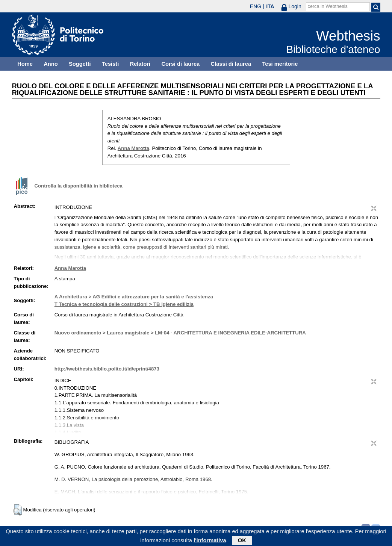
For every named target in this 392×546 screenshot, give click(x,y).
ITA (270, 6)
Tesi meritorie (280, 64)
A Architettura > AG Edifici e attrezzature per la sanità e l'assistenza (134, 297)
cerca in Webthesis (328, 6)
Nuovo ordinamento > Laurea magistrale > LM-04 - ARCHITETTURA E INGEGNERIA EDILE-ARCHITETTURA (180, 333)
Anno (51, 64)
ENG (256, 6)
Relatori (140, 64)
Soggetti (80, 64)
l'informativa (210, 541)
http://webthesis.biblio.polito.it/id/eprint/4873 (107, 369)
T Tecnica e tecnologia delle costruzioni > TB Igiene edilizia (124, 304)
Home (25, 64)
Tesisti (110, 64)
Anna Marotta (133, 148)
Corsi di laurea (180, 64)
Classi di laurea (231, 64)
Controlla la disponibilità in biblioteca (79, 186)
